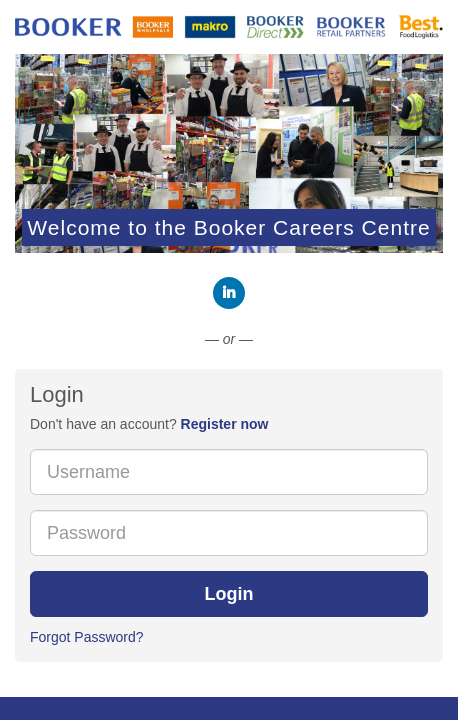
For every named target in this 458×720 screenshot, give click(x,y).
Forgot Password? (87, 637)
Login (229, 594)
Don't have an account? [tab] (149, 424)
